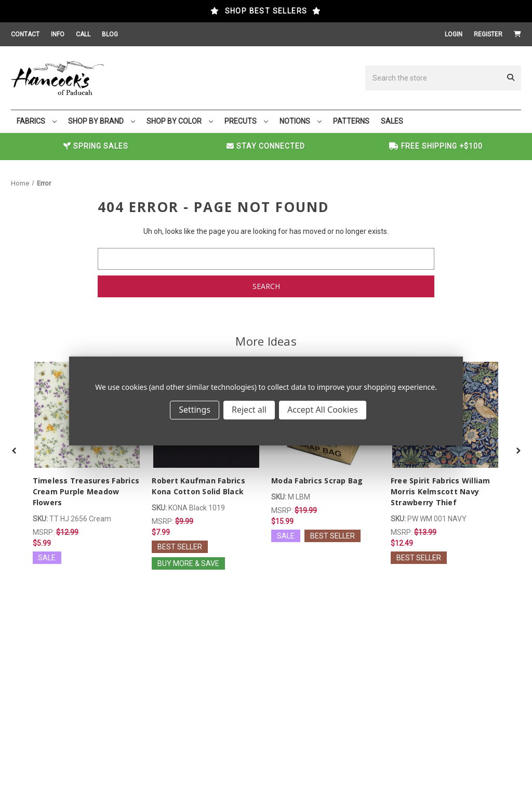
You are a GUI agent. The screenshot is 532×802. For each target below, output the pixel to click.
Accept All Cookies (323, 410)
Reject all (249, 410)
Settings (195, 410)
